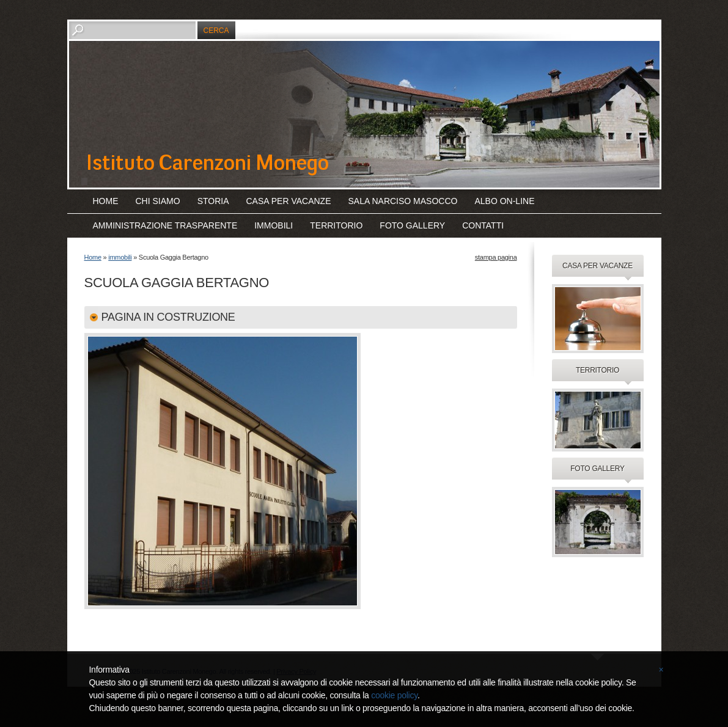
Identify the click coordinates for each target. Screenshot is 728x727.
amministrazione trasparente (165, 225)
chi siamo (158, 201)
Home (106, 201)
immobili (274, 225)
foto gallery (412, 225)
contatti (483, 225)
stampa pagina (496, 257)
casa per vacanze (289, 201)
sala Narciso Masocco (403, 201)
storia (213, 201)
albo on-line (504, 201)
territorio (336, 225)
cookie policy (394, 695)
